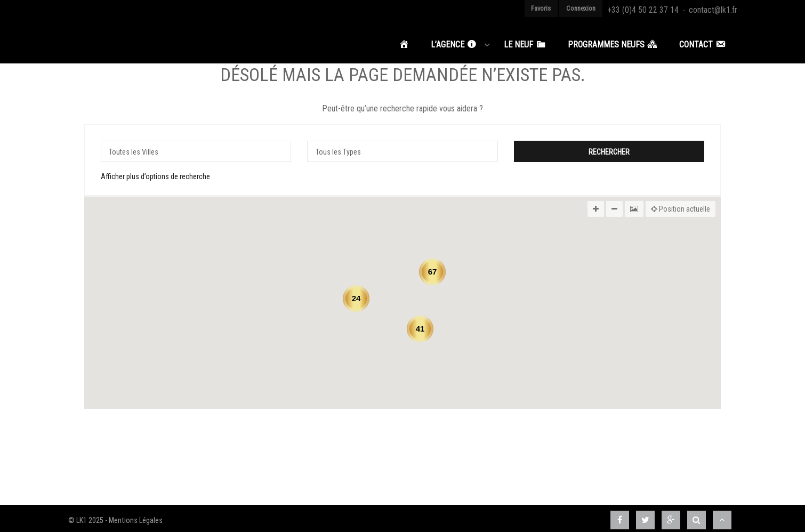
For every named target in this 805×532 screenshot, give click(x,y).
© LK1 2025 (86, 516)
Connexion (605, 8)
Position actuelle (681, 204)
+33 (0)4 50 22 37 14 (659, 8)
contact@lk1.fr (717, 8)
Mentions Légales (136, 516)
